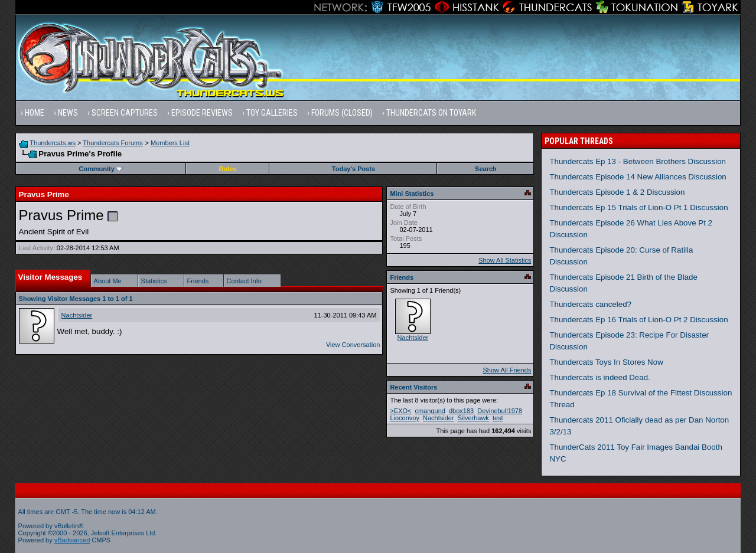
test (498, 418)
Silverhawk (473, 418)
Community (101, 169)
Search (486, 169)
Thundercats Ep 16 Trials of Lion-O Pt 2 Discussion (638, 320)
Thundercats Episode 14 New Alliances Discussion (638, 177)
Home (35, 113)
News (68, 113)
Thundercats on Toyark (431, 113)
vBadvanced (72, 540)
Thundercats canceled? (590, 304)
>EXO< (400, 411)
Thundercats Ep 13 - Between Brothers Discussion (638, 161)
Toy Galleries (272, 113)
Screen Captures (125, 113)
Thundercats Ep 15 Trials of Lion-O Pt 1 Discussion (638, 207)
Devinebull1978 (500, 411)
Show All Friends (507, 370)
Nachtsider (77, 315)
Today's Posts (353, 169)
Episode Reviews (202, 113)
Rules (228, 169)
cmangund (430, 411)
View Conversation (353, 345)
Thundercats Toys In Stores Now (606, 362)
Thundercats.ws (53, 143)
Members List (170, 143)
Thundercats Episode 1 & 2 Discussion (617, 192)
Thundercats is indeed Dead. (599, 377)
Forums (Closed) (342, 113)
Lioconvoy (405, 418)
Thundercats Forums (113, 143)
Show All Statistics (505, 260)
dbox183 (461, 411)
